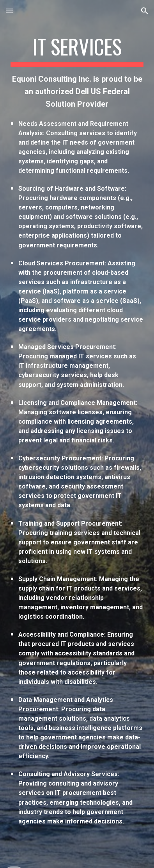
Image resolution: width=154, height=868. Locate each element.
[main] (77, 434)
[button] (9, 11)
